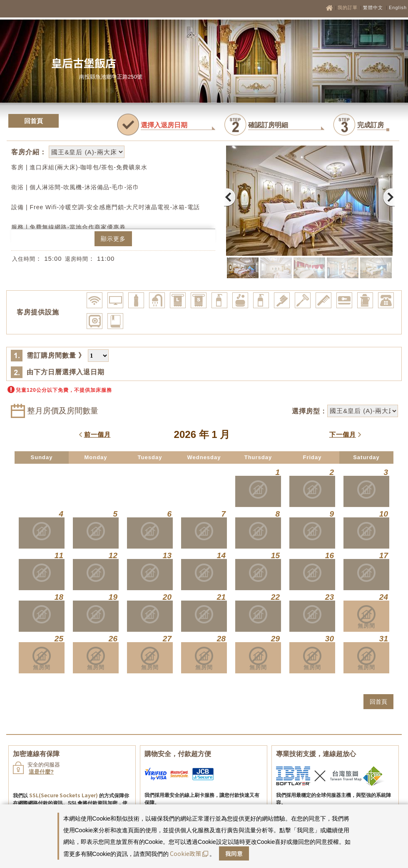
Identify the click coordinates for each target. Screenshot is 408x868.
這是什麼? (41, 772)
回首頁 (34, 121)
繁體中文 (373, 7)
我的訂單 (348, 7)
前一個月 (97, 434)
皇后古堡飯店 (84, 63)
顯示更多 (113, 239)
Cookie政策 (189, 853)
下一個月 (343, 434)
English (398, 7)
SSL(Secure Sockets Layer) (63, 795)
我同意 (234, 853)
